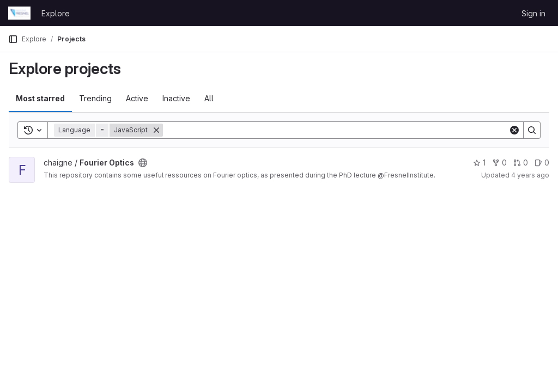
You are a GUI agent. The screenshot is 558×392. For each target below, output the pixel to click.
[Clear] (514, 130)
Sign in (533, 13)
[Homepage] (19, 13)
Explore (56, 13)
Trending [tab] (95, 98)
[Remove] (156, 130)
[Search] (336, 130)
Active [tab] (137, 98)
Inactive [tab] (176, 98)
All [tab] (209, 98)
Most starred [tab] (40, 98)
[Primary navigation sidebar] (13, 39)
